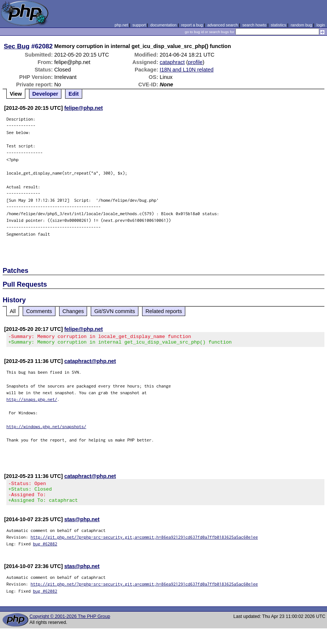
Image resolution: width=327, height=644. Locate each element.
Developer (45, 94)
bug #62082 (45, 550)
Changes (73, 311)
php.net (121, 25)
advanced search (222, 25)
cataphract (172, 62)
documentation (163, 25)
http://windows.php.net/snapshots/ (46, 429)
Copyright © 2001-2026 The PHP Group (70, 623)
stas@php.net (82, 526)
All (13, 311)
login (321, 25)
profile (195, 62)
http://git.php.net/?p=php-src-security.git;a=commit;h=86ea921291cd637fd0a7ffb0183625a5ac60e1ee (144, 544)
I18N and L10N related (187, 70)
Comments (39, 311)
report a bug (192, 25)
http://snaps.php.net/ (32, 401)
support (139, 25)
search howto (254, 25)
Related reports (164, 311)
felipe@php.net (84, 108)
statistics (278, 25)
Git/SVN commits (115, 311)
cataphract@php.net (90, 363)
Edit (73, 94)
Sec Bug (17, 46)
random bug (301, 25)
